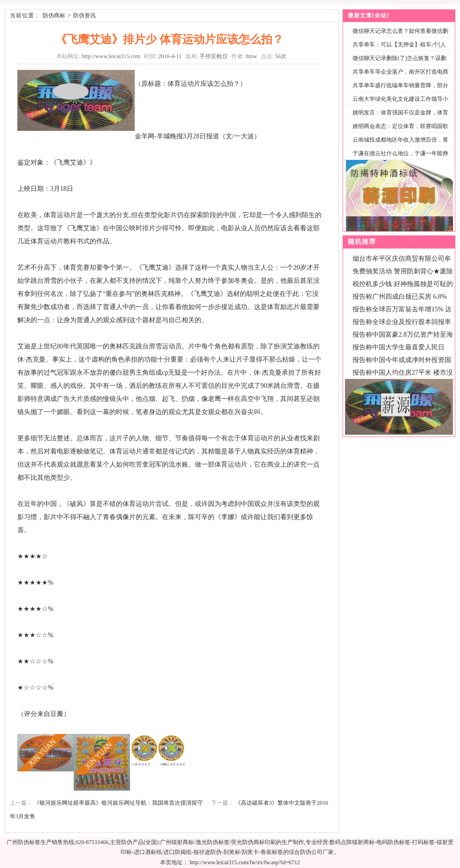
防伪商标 (54, 15)
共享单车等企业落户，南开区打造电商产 (399, 77)
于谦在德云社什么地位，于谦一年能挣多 (399, 159)
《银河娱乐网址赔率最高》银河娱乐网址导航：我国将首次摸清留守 (118, 803)
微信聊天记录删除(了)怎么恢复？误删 (399, 58)
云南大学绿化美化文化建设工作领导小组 (399, 104)
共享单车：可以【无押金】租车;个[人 (399, 45)
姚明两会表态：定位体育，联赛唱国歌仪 (399, 132)
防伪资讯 (84, 15)
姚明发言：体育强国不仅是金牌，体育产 (399, 118)
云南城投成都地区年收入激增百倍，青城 (399, 145)
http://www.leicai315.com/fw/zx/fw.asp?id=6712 (245, 862)
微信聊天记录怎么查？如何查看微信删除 (399, 36)
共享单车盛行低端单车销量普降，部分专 (399, 91)
